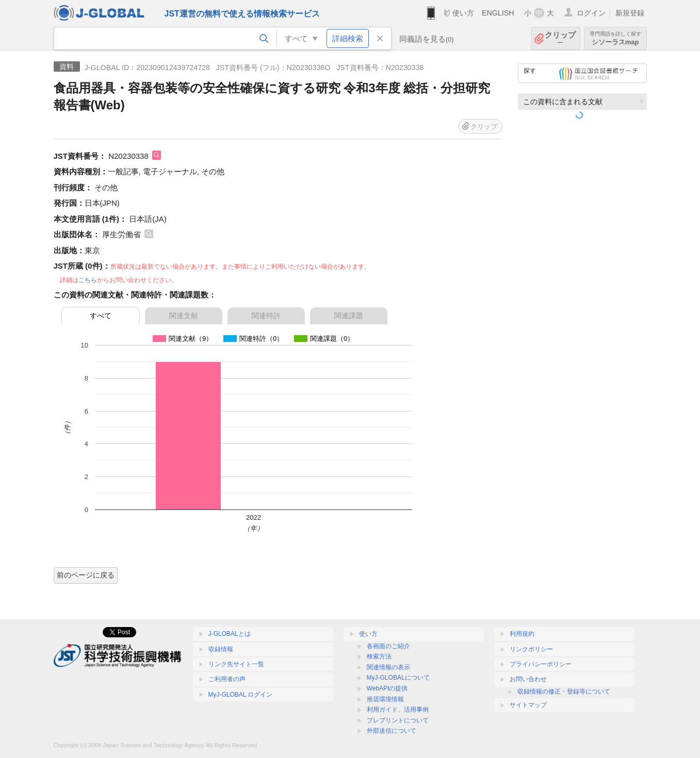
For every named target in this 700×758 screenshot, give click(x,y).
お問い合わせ (528, 679)
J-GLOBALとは (230, 634)
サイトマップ (528, 705)
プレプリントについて (398, 720)
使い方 (463, 13)
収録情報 (221, 649)
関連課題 (349, 316)
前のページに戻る (86, 575)
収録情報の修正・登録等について (564, 691)
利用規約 (522, 634)
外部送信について (392, 731)
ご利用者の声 (227, 679)
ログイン (591, 13)
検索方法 (379, 656)
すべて (101, 316)
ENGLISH (498, 13)
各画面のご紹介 (388, 646)
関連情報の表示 (388, 667)
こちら (88, 280)
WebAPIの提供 (387, 688)
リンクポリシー (531, 649)
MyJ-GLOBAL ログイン (241, 695)
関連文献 (184, 316)
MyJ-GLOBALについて (398, 678)
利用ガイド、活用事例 (398, 710)
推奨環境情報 (385, 699)
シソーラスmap (615, 38)
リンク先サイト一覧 (236, 664)
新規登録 (630, 13)
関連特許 (266, 316)
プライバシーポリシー (541, 664)
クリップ (560, 38)
